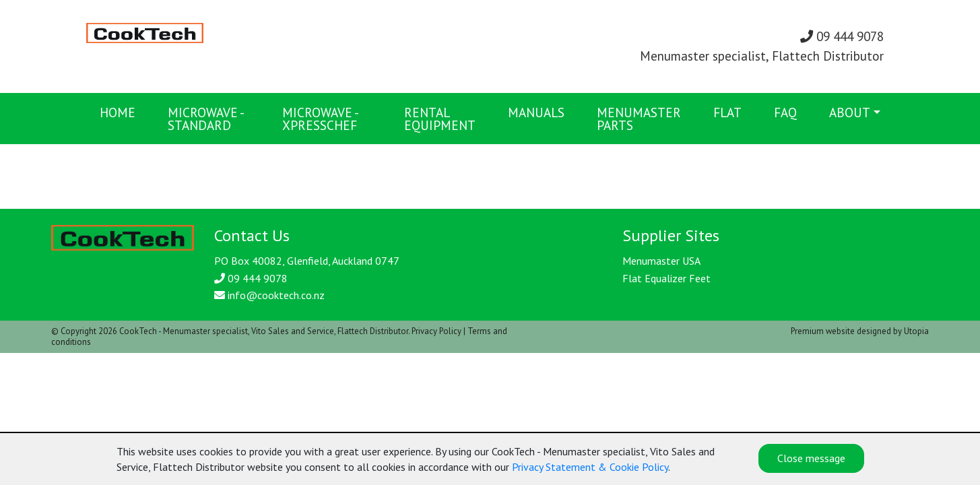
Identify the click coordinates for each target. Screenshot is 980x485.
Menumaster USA (661, 261)
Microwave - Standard (205, 119)
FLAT (727, 112)
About (850, 112)
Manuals (536, 112)
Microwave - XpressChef (320, 119)
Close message (811, 458)
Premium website (823, 331)
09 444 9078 (842, 36)
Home (118, 112)
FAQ (785, 112)
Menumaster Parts (639, 119)
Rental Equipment (440, 119)
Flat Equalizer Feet (666, 278)
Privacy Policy (436, 331)
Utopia (916, 331)
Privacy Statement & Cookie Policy (590, 467)
